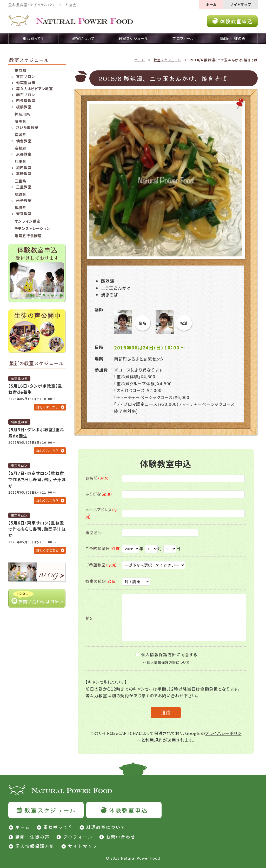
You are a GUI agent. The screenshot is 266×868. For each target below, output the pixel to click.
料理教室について (106, 827)
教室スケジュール (167, 60)
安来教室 (24, 214)
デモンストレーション (32, 228)
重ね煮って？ (58, 827)
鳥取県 (20, 194)
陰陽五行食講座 (28, 236)
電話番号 (94, 532)
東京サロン (26, 76)
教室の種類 (101, 581)
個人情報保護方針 (35, 846)
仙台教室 (24, 141)
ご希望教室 (101, 565)
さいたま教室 (27, 127)
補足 (90, 618)
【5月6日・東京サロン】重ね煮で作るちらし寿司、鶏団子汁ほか (37, 529)
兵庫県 (20, 161)
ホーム (211, 4)
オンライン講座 (28, 221)
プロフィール (78, 837)
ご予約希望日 (103, 548)
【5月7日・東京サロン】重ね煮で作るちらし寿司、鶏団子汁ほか (37, 479)
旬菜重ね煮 (26, 83)
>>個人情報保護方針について (166, 662)
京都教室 (24, 154)
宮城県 (20, 135)
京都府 (20, 148)
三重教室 (24, 187)
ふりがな (99, 494)
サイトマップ (241, 4)
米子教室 (24, 200)
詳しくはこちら (48, 407)
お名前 (97, 478)
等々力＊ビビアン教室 (35, 89)
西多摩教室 (26, 101)
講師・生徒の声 (32, 837)
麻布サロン (26, 95)
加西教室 (24, 168)
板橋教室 (24, 107)
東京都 (20, 70)
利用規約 (154, 740)
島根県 (20, 208)
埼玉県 (20, 121)
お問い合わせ (121, 837)
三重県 (20, 181)
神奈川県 (22, 114)
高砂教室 (24, 174)
